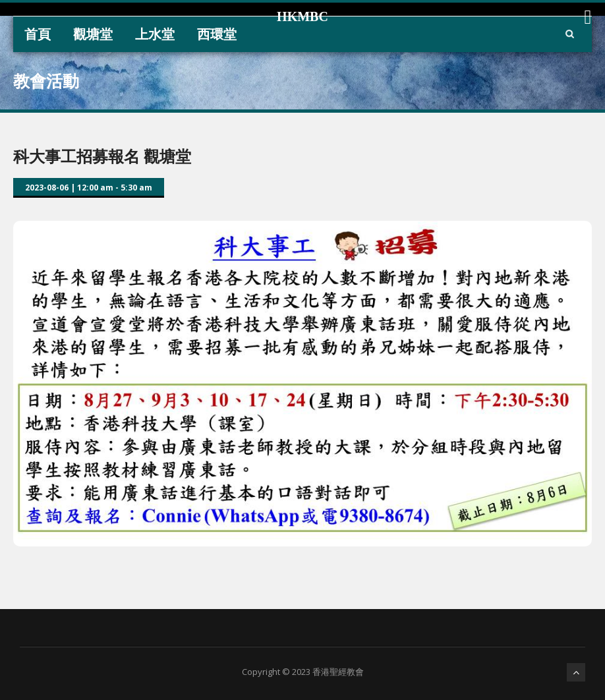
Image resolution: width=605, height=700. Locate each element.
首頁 (38, 34)
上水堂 (155, 34)
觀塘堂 (93, 34)
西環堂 (217, 34)
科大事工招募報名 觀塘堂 (102, 156)
